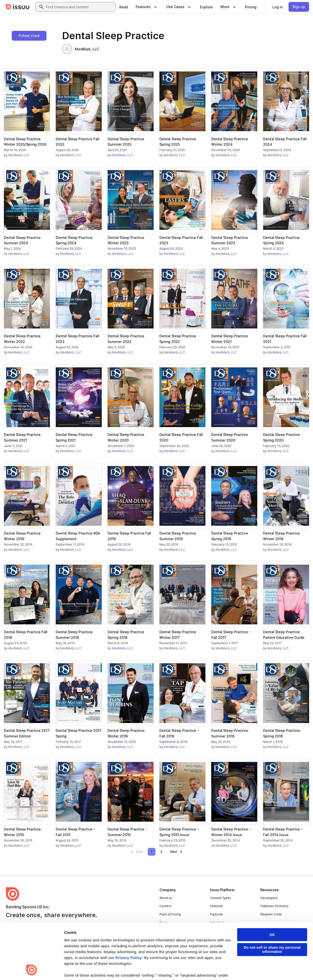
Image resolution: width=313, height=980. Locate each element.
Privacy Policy (129, 905)
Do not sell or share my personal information (272, 897)
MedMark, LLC (81, 49)
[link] (124, 7)
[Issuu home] (18, 7)
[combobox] (80, 7)
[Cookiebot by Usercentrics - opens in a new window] (32, 970)
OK (272, 882)
